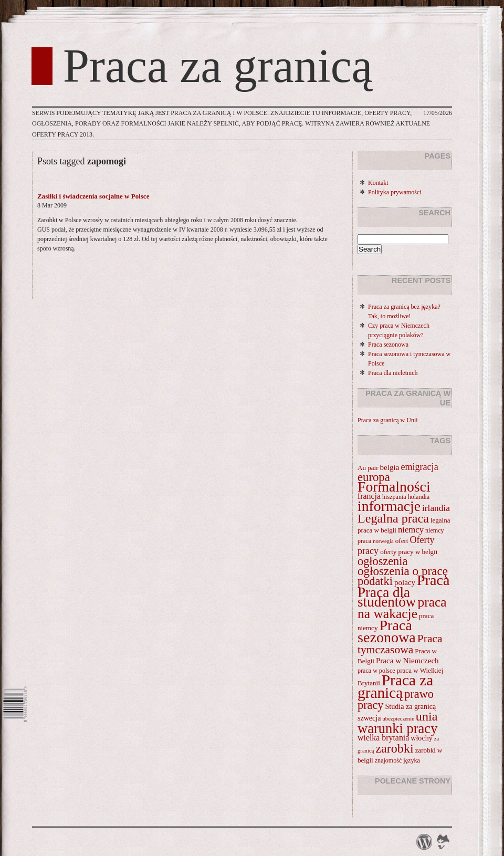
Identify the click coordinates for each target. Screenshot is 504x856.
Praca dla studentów (387, 597)
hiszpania (394, 497)
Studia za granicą (411, 706)
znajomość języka (397, 760)
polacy (405, 582)
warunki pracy (397, 728)
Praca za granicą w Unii (388, 420)
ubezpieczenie (398, 719)
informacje (389, 506)
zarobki (394, 748)
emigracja (419, 467)
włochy (421, 738)
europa (374, 477)
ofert (402, 541)
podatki (375, 581)
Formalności (394, 487)
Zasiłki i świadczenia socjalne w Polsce (93, 196)
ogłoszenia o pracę (403, 571)
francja (369, 496)
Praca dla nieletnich (393, 373)
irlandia (436, 508)
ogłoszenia (382, 561)
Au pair (368, 468)
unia (427, 716)
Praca (433, 580)
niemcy (411, 530)
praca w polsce (376, 671)
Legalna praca (393, 518)
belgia (390, 467)
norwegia (383, 541)
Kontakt (378, 183)
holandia (419, 497)
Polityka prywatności (395, 192)
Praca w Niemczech (407, 661)
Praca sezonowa (388, 345)
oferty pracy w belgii (409, 552)
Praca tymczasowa (400, 644)
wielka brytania (383, 738)
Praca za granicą (218, 66)
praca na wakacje (402, 608)
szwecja (369, 718)
